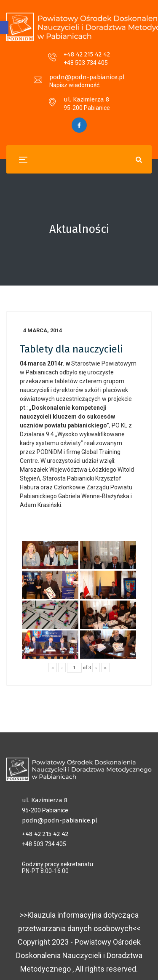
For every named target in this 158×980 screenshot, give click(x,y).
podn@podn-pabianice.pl (87, 77)
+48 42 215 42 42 (87, 54)
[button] (4, 28)
